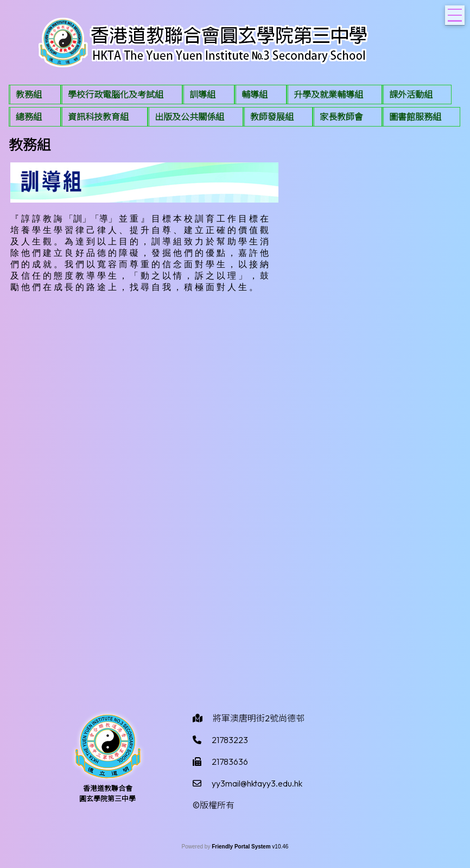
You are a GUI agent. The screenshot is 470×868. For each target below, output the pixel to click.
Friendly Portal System (242, 847)
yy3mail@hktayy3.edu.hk (257, 783)
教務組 (29, 95)
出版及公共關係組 (189, 117)
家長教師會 (341, 117)
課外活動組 (411, 95)
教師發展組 (272, 117)
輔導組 (255, 95)
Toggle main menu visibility (456, 12)
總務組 (29, 117)
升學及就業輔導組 (328, 95)
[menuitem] (35, 95)
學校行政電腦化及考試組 (116, 95)
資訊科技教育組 (98, 117)
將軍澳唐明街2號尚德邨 (259, 718)
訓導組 (202, 95)
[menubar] (235, 107)
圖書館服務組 (415, 117)
